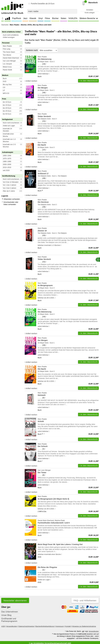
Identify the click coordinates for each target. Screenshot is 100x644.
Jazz (25, 18)
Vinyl (40, 18)
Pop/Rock (17, 18)
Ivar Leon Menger (68, 472)
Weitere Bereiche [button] (89, 18)
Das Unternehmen (10, 612)
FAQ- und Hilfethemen (85, 601)
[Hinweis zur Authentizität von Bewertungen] (46, 64)
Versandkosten (12, 626)
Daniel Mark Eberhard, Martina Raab (68, 522)
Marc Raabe (68, 58)
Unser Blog (6, 615)
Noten (64, 18)
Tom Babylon (62, 176)
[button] (13, 36)
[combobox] (52, 11)
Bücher (55, 18)
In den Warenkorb (88, 81)
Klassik (33, 18)
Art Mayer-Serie (43, 62)
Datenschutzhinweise (26, 626)
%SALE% (73, 18)
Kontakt (68, 626)
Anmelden (90, 10)
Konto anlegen (90, 13)
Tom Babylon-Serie (44, 119)
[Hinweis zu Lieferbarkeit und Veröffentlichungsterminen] (49, 74)
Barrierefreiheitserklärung (45, 626)
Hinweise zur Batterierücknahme (84, 626)
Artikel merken (31, 81)
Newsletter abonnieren (15, 601)
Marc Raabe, (68, 498)
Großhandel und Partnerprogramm (9, 620)
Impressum (60, 626)
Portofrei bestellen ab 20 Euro (41, 4)
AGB (3, 626)
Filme (47, 18)
